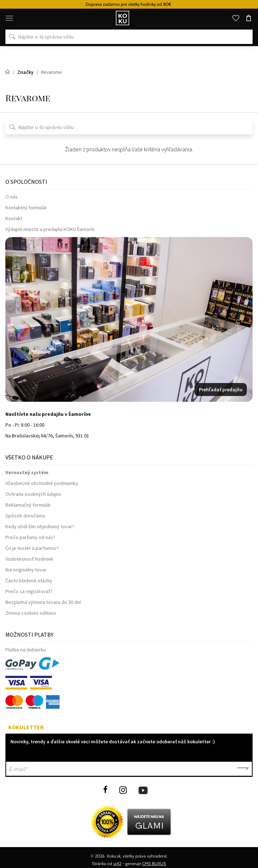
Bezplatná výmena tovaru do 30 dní (43, 602)
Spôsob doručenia (25, 516)
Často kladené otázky (29, 580)
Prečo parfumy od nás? (30, 537)
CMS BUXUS (154, 863)
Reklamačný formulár (28, 505)
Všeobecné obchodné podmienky (42, 483)
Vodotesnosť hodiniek (29, 559)
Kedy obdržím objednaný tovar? (40, 526)
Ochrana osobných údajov (33, 494)
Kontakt (14, 218)
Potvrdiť (243, 769)
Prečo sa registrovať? (29, 591)
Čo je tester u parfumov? (32, 548)
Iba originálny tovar (26, 570)
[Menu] (9, 18)
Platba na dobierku (26, 650)
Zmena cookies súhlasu (31, 613)
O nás (12, 197)
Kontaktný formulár (26, 208)
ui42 (117, 863)
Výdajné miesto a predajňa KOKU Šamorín (50, 229)
